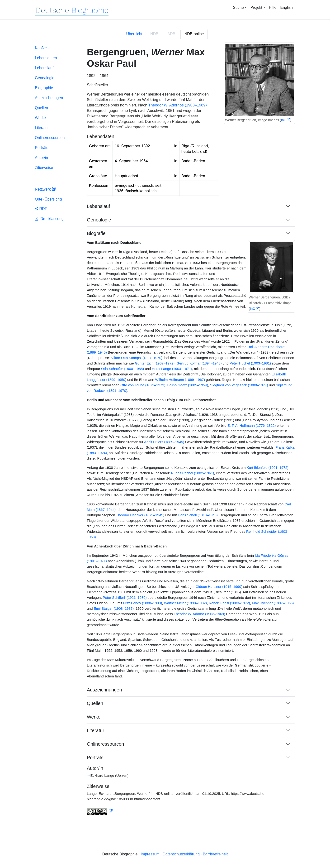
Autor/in (41, 158)
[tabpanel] (165, 433)
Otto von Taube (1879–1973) (143, 385)
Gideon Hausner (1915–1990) (219, 587)
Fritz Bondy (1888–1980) (143, 603)
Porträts (42, 148)
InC (284, 120)
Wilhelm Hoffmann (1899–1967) (180, 380)
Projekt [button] (256, 7)
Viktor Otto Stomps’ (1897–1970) (137, 358)
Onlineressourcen (50, 138)
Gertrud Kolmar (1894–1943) (199, 363)
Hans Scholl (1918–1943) (198, 515)
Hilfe (273, 7)
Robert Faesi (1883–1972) (229, 603)
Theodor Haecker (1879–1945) (140, 515)
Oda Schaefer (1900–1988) (123, 369)
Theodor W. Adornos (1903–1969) (178, 105)
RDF (41, 209)
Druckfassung (49, 219)
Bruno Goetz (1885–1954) (188, 385)
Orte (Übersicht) (48, 199)
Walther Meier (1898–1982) (186, 603)
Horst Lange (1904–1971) (172, 369)
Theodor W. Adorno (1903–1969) (200, 614)
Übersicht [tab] (134, 34)
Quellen (41, 108)
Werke (40, 118)
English (287, 7)
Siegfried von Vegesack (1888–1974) (239, 385)
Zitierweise (44, 168)
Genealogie (45, 78)
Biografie (96, 233)
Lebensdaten (46, 58)
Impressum (150, 854)
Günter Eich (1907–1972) (155, 363)
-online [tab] (194, 34)
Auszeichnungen (49, 98)
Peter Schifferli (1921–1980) (125, 598)
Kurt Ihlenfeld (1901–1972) (268, 468)
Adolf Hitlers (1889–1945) (164, 442)
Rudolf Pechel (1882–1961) (192, 473)
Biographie (44, 88)
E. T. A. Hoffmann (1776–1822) (252, 426)
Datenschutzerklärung (181, 854)
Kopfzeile (43, 48)
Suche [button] (238, 7)
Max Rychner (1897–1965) (273, 603)
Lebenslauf (44, 68)
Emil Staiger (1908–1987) (114, 609)
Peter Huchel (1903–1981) (250, 363)
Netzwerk (45, 189)
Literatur (42, 128)
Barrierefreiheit (215, 854)
